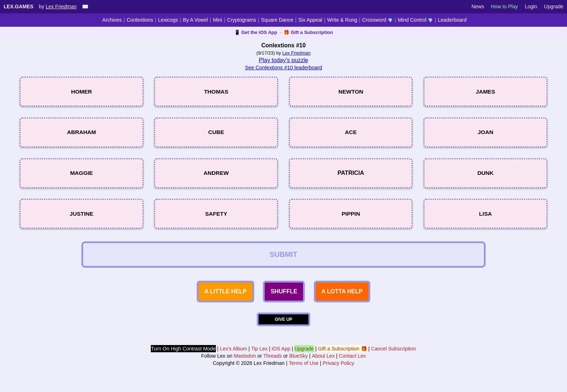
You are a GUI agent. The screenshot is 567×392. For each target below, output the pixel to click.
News (478, 7)
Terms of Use (304, 370)
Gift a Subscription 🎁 (342, 356)
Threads (272, 363)
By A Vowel (195, 20)
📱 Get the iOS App (256, 32)
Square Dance (277, 20)
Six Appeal (310, 20)
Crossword (377, 20)
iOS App (281, 356)
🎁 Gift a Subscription (308, 32)
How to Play (505, 7)
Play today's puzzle (283, 60)
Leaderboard (452, 20)
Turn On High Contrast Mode (183, 356)
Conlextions (140, 20)
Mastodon (245, 363)
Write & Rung (342, 20)
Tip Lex (259, 356)
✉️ (85, 7)
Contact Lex (352, 363)
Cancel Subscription (394, 356)
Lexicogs (168, 20)
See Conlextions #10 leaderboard (283, 68)
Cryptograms (242, 20)
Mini (218, 20)
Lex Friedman (61, 7)
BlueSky (299, 363)
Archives (112, 20)
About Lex (323, 363)
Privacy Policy (338, 370)
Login (531, 7)
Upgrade (554, 7)
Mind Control (415, 20)
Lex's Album (233, 356)
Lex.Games (18, 7)
